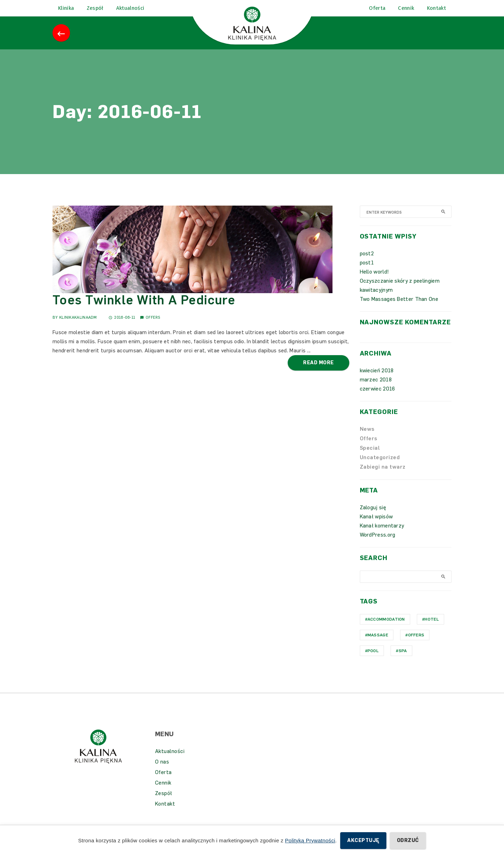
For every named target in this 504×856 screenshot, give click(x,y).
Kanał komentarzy (382, 536)
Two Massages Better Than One (399, 309)
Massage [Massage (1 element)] (378, 645)
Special (370, 458)
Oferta (163, 782)
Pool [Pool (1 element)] (373, 661)
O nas (162, 772)
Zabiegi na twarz (383, 477)
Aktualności (170, 761)
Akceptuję (363, 840)
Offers (153, 327)
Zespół (164, 803)
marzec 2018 (376, 389)
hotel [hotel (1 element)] (432, 629)
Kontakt (165, 814)
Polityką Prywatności (310, 840)
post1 (367, 272)
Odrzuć (408, 840)
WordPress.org (378, 545)
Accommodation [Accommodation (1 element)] (386, 629)
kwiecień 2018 (377, 380)
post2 (367, 263)
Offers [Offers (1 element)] (416, 645)
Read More (318, 372)
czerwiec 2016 (377, 399)
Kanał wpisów (376, 526)
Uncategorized (380, 467)
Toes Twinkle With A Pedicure (144, 310)
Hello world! (374, 282)
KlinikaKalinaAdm (78, 327)
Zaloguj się (373, 517)
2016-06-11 (122, 327)
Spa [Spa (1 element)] (403, 661)
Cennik (163, 793)
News (367, 439)
